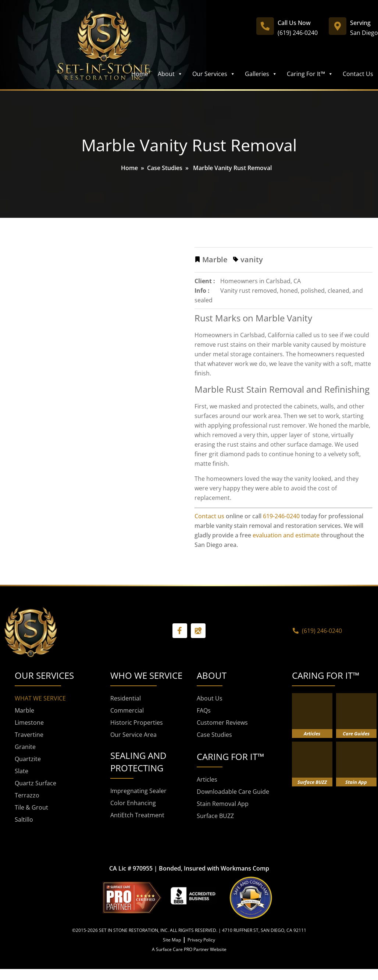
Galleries (261, 74)
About (170, 74)
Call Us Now (294, 23)
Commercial (127, 710)
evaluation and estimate (286, 535)
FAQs (204, 710)
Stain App (356, 782)
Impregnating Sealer (138, 791)
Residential (126, 698)
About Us (210, 698)
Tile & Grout (31, 807)
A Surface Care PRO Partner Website (189, 949)
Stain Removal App (223, 804)
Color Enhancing (133, 803)
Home (140, 74)
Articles (207, 779)
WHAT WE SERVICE (40, 698)
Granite (25, 747)
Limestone (29, 723)
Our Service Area (133, 735)
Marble (24, 710)
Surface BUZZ (215, 816)
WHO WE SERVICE (146, 675)
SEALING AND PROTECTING (138, 762)
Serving (360, 23)
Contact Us (358, 74)
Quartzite (28, 759)
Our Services (214, 74)
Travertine (29, 735)
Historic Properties (137, 723)
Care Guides (356, 734)
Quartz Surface (35, 783)
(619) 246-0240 (298, 33)
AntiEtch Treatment (137, 815)
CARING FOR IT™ (326, 675)
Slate (22, 771)
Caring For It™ (310, 74)
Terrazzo (27, 795)
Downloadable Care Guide (233, 792)
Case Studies (165, 168)
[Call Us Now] (265, 26)
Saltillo (24, 819)
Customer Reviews (222, 723)
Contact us (209, 516)
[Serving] (338, 26)
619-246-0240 (281, 516)
